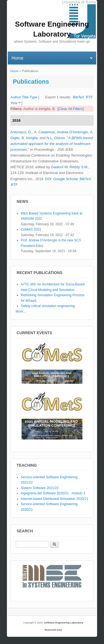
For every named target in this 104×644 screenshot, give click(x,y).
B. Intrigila (30, 138)
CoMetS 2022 (31, 229)
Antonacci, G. (21, 132)
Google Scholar (66, 179)
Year (14, 103)
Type (33, 97)
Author (16, 97)
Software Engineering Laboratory (64, 623)
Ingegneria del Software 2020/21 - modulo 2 (53, 493)
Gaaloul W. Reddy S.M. (70, 167)
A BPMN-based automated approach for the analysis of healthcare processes (52, 144)
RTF (89, 97)
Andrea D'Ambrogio (72, 132)
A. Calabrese (44, 132)
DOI (48, 179)
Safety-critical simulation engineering (48, 306)
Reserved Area (53, 630)
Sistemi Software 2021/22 (40, 488)
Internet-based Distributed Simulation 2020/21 (54, 499)
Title (25, 97)
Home (15, 71)
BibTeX (78, 97)
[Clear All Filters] (71, 109)
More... (21, 311)
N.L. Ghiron (56, 138)
